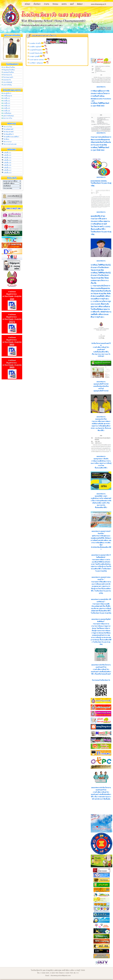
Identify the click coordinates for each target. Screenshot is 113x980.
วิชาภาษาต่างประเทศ (10, 144)
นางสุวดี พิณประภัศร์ (36, 53)
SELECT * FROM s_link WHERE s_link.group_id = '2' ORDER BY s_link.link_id (12, 183)
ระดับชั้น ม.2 (7, 170)
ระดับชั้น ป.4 (7, 160)
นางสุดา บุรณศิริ (35, 56)
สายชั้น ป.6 (7, 111)
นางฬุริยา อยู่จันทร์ (35, 47)
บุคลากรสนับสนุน (8, 116)
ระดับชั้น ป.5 (7, 163)
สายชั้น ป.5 (7, 108)
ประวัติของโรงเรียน (9, 67)
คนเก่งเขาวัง (7, 80)
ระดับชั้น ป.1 (7, 153)
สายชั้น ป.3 (7, 103)
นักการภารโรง (8, 118)
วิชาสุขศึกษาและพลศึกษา (11, 137)
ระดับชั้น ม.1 (7, 168)
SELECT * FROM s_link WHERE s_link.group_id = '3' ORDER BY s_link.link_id (12, 186)
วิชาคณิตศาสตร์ (8, 129)
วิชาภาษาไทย (8, 127)
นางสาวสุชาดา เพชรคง (37, 60)
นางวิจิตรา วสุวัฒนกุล (36, 63)
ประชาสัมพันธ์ (8, 82)
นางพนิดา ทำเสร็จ (35, 43)
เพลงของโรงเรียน (9, 72)
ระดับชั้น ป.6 (7, 165)
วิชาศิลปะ (6, 139)
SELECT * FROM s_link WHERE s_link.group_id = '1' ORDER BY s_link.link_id (12, 181)
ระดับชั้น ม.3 (7, 173)
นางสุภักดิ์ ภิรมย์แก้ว (36, 50)
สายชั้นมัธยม (7, 113)
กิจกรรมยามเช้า (8, 77)
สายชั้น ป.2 (7, 101)
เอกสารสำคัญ (7, 85)
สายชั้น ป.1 (7, 98)
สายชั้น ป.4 (7, 106)
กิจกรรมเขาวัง (8, 75)
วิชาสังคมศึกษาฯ (9, 134)
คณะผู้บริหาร (7, 93)
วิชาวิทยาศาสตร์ (8, 132)
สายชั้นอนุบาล (8, 96)
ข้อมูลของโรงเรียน (9, 70)
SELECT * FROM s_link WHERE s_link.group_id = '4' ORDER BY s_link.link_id (12, 188)
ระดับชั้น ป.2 (7, 155)
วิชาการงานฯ (7, 142)
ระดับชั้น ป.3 (7, 158)
